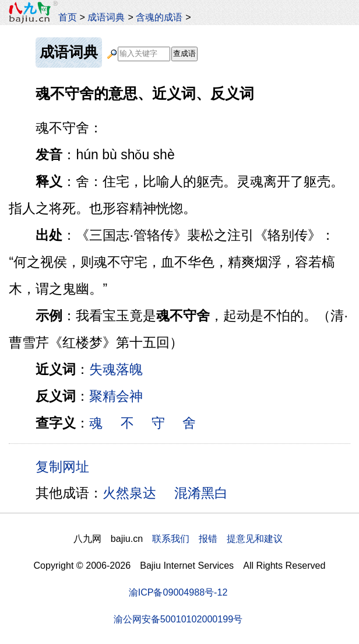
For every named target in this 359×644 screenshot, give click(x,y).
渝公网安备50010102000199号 (178, 619)
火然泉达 (129, 493)
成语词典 (106, 17)
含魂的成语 (159, 17)
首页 (68, 17)
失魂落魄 (116, 369)
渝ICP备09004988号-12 (178, 592)
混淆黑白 (201, 493)
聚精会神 (116, 396)
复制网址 (66, 466)
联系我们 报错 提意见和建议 (217, 538)
